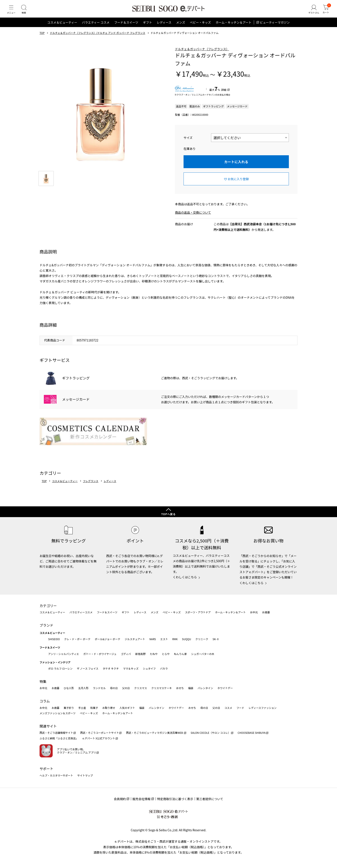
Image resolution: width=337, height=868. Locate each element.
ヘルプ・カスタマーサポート (56, 775)
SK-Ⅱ (216, 639)
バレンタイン (205, 688)
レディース (164, 27)
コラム (45, 701)
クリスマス (141, 688)
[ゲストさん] (312, 12)
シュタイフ (149, 668)
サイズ (188, 142)
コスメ (228, 708)
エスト (164, 639)
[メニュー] (12, 12)
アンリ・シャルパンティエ (64, 654)
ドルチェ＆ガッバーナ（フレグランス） (202, 53)
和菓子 (94, 708)
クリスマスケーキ (162, 688)
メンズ (181, 27)
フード (240, 708)
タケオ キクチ (111, 668)
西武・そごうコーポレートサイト (100, 733)
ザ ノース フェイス (87, 668)
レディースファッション (263, 708)
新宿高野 (140, 654)
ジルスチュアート (135, 639)
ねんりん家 (180, 654)
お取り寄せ (109, 708)
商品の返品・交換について (193, 217)
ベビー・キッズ (200, 27)
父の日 (126, 688)
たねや (154, 654)
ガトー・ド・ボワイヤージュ (100, 654)
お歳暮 (266, 612)
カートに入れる (236, 166)
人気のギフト (127, 708)
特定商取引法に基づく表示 (175, 799)
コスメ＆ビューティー (62, 27)
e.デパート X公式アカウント (99, 738)
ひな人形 (69, 688)
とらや (166, 654)
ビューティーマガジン (275, 27)
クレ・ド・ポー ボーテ (77, 639)
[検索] (26, 12)
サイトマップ (85, 775)
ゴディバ (126, 654)
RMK (175, 639)
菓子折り (69, 708)
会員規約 (120, 799)
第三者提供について (210, 799)
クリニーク (202, 639)
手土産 (82, 708)
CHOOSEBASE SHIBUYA (252, 733)
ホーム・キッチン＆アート (234, 27)
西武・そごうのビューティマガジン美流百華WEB (155, 733)
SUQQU (187, 639)
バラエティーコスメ (81, 612)
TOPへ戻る (168, 514)
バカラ (164, 668)
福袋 (191, 688)
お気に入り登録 (238, 183)
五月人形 (83, 688)
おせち (180, 688)
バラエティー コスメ (96, 27)
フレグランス (91, 485)
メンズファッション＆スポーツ (58, 713)
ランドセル (99, 688)
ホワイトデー (225, 688)
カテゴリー (48, 606)
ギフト (147, 27)
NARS (153, 639)
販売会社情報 (141, 799)
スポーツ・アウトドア (198, 612)
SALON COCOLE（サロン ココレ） (211, 733)
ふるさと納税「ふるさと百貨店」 (59, 738)
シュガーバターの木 (203, 654)
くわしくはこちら (185, 577)
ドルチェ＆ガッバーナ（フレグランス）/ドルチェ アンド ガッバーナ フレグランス (98, 37)
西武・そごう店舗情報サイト (56, 733)
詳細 (224, 94)
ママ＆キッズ (131, 668)
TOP (42, 37)
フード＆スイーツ (126, 27)
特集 (43, 681)
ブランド (46, 625)
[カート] (325, 12)
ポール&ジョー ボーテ (108, 639)
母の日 (114, 688)
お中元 (254, 612)
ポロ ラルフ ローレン (60, 668)
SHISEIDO (54, 639)
